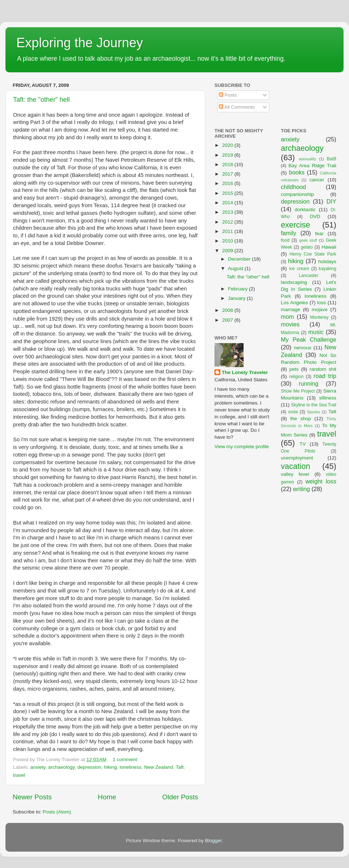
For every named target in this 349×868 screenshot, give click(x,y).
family (289, 233)
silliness (328, 398)
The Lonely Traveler (245, 372)
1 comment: (126, 759)
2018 (228, 164)
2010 (228, 241)
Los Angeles (294, 303)
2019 (228, 155)
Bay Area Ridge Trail (312, 166)
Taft (180, 767)
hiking (110, 767)
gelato (307, 247)
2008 (228, 310)
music (316, 332)
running (309, 383)
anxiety (38, 767)
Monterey (319, 317)
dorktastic (305, 210)
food (285, 240)
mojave (320, 310)
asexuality (308, 159)
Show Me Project (298, 391)
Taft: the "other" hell (41, 100)
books (297, 172)
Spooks (313, 412)
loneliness (131, 767)
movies (290, 324)
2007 (228, 320)
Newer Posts (32, 797)
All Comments (237, 107)
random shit (323, 369)
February (238, 289)
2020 (228, 145)
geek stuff (308, 240)
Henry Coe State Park (313, 254)
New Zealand (159, 767)
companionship (298, 194)
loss (321, 303)
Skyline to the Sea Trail (314, 405)
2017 (228, 174)
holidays (328, 262)
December (240, 259)
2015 (228, 193)
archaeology (62, 767)
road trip (325, 376)
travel (19, 775)
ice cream (299, 269)
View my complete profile (242, 447)
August (236, 268)
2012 (228, 222)
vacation (296, 466)
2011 (228, 231)
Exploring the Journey (80, 43)
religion (296, 377)
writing (302, 489)
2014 (228, 203)
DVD (315, 216)
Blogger (213, 841)
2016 (228, 183)
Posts (228, 95)
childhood (294, 187)
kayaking (328, 269)
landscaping (294, 282)
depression (89, 767)
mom (288, 317)
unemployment (297, 458)
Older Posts (180, 797)
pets (294, 369)
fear (319, 234)
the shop (300, 419)
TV (303, 444)
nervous (302, 348)
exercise (296, 225)
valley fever (295, 474)
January (237, 298)
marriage (291, 310)
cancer (317, 180)
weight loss (321, 481)
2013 (228, 212)
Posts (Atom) (57, 812)
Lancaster (308, 276)
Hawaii (329, 247)
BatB (332, 159)
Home (107, 797)
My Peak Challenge (309, 339)
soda (293, 412)
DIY (331, 201)
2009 (228, 251)
